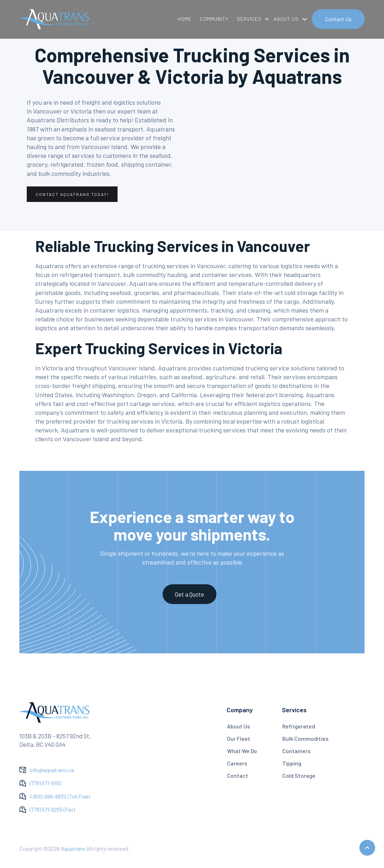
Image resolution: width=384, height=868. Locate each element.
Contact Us (338, 19)
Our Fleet (239, 738)
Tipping (292, 763)
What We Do (242, 751)
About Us (238, 726)
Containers (296, 751)
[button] (251, 19)
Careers (237, 763)
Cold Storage (299, 775)
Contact (238, 775)
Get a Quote (190, 594)
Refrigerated (299, 726)
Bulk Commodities (305, 738)
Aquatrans (73, 848)
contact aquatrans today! (72, 194)
